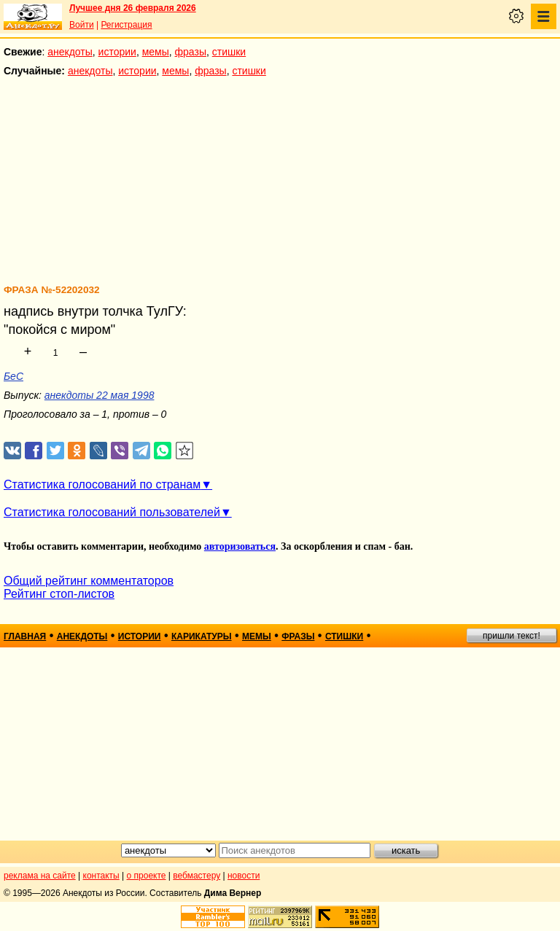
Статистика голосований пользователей (112, 512)
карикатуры (202, 636)
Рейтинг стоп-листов (59, 594)
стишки (229, 52)
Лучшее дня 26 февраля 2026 (133, 8)
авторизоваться (240, 546)
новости (244, 876)
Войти (82, 25)
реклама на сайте (40, 876)
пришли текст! (512, 636)
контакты (101, 876)
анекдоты (70, 52)
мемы (156, 52)
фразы (191, 52)
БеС (13, 376)
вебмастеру (197, 876)
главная (25, 636)
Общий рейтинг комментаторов (89, 581)
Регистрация (126, 25)
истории (117, 52)
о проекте (147, 876)
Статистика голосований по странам (102, 484)
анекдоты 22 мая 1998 (100, 395)
